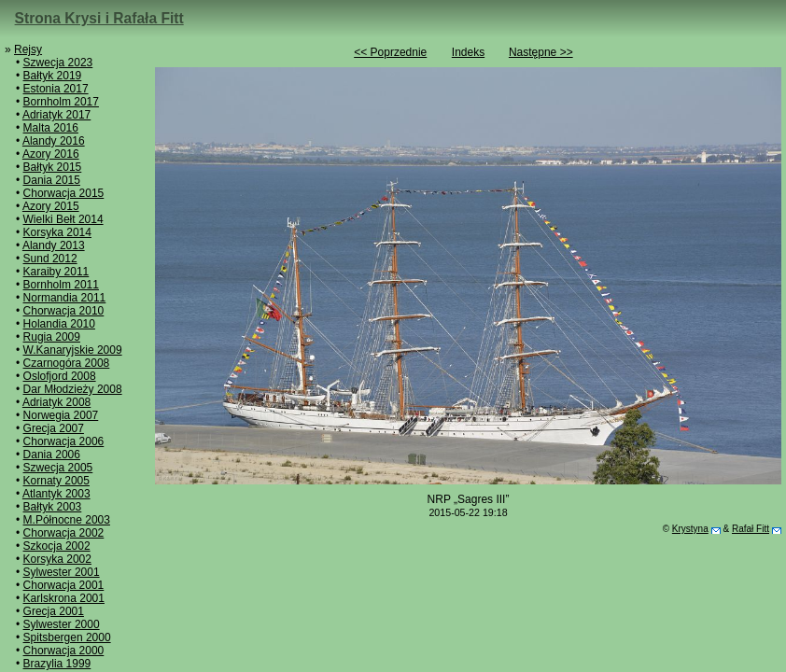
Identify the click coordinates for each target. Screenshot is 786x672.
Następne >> (541, 52)
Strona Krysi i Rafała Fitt (99, 18)
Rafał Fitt (751, 529)
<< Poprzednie (390, 52)
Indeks (468, 52)
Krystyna (690, 529)
